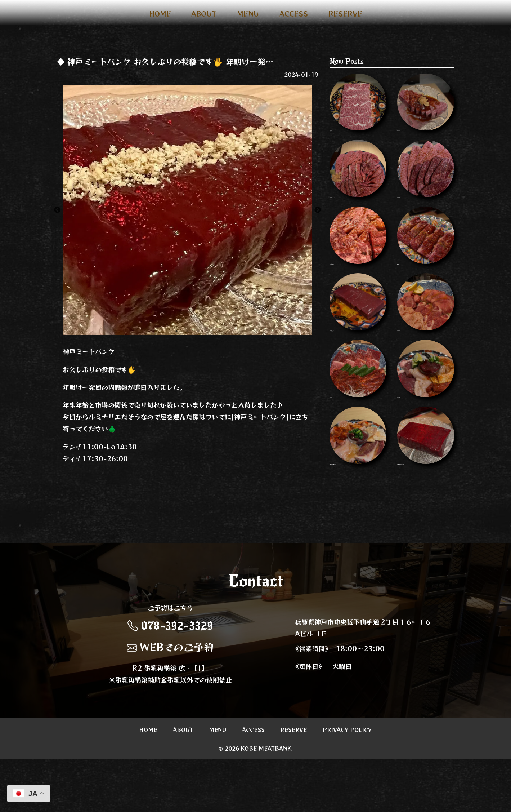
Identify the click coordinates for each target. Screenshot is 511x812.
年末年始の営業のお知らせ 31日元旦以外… (358, 195)
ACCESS (294, 14)
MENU (248, 14)
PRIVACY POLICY (347, 782)
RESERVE (345, 14)
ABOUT (204, 14)
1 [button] (176, 331)
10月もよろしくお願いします (358, 356)
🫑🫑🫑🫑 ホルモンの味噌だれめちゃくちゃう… (358, 440)
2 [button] (187, 331)
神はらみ (358, 108)
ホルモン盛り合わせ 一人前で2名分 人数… (358, 524)
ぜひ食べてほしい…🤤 (426, 437)
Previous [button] (57, 210)
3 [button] (198, 331)
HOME (160, 14)
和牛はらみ (426, 276)
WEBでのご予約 (170, 700)
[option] (187, 210)
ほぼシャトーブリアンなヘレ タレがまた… (426, 111)
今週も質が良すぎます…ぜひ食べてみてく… (426, 524)
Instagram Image (426, 192)
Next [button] (318, 210)
